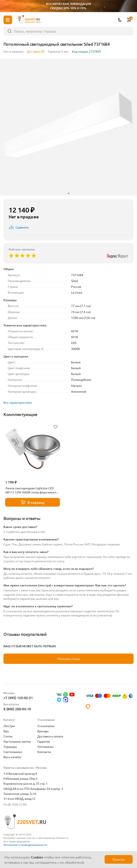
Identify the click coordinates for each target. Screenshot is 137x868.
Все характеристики (18, 402)
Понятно (119, 859)
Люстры (9, 726)
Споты (8, 736)
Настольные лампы (17, 741)
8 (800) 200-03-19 (17, 709)
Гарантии (44, 741)
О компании (46, 726)
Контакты (44, 752)
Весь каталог (13, 757)
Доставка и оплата (50, 736)
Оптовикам (45, 747)
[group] (68, 127)
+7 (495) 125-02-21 (18, 698)
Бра (6, 731)
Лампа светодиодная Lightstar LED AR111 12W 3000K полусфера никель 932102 (31, 490)
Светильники (13, 752)
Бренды (43, 731)
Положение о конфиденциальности (25, 845)
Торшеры (10, 747)
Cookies (37, 857)
